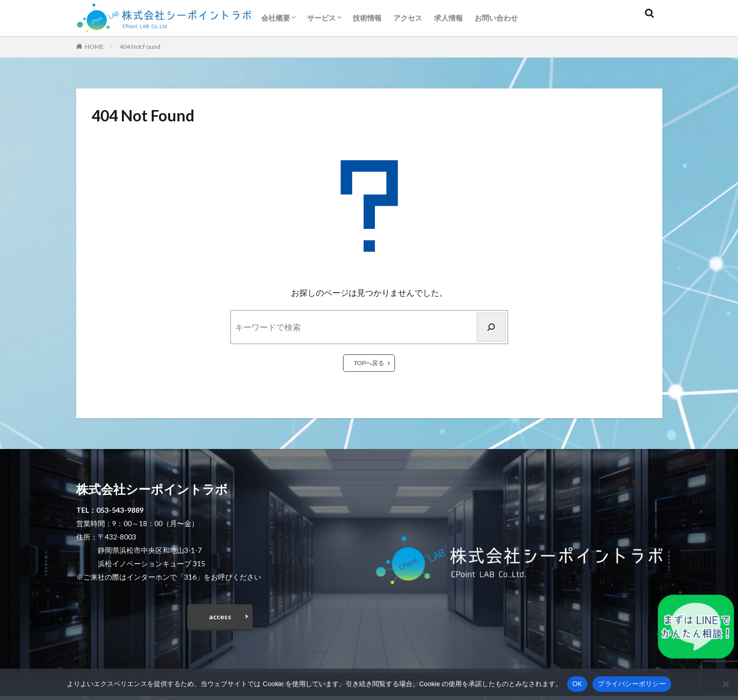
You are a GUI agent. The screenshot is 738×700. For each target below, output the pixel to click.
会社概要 (276, 18)
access (220, 619)
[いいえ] (725, 684)
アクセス (408, 18)
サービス (321, 18)
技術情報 (367, 18)
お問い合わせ (496, 18)
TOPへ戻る (369, 363)
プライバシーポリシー (632, 684)
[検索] (491, 327)
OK (577, 684)
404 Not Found (140, 47)
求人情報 (448, 18)
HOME (94, 47)
